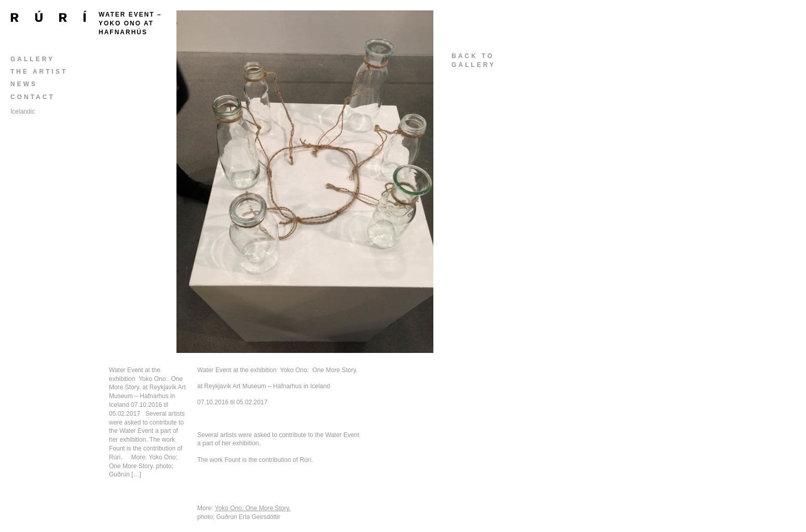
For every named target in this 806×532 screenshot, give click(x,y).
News (24, 84)
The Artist (39, 72)
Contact (33, 97)
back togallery (474, 60)
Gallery (32, 59)
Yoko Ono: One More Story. (253, 508)
